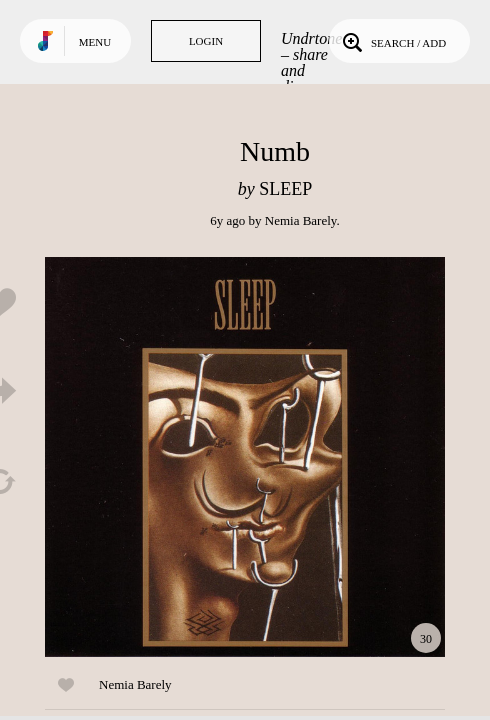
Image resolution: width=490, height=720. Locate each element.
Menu (95, 42)
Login (206, 41)
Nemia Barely (301, 220)
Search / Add (392, 41)
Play (245, 457)
